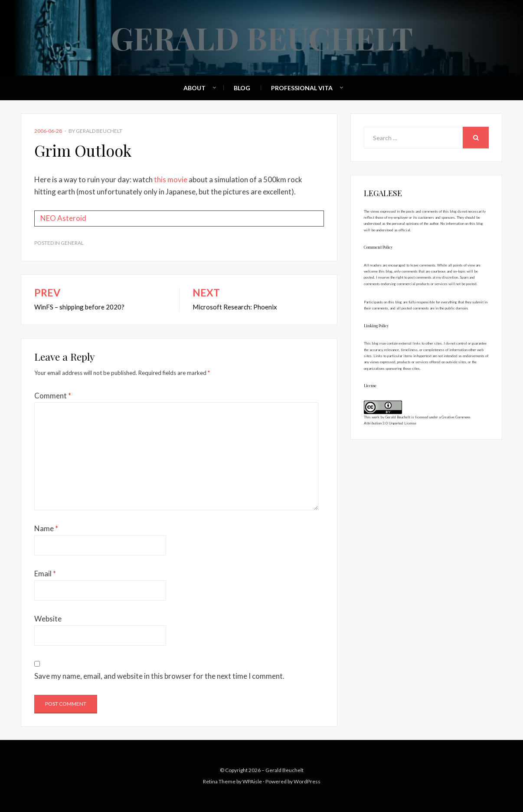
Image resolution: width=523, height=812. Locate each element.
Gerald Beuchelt (262, 37)
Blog (242, 88)
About (194, 88)
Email (45, 574)
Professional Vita (302, 88)
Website (48, 619)
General (72, 243)
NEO (48, 218)
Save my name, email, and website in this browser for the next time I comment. (159, 676)
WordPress (307, 781)
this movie (171, 179)
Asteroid (72, 218)
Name (46, 528)
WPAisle (252, 781)
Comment (53, 396)
